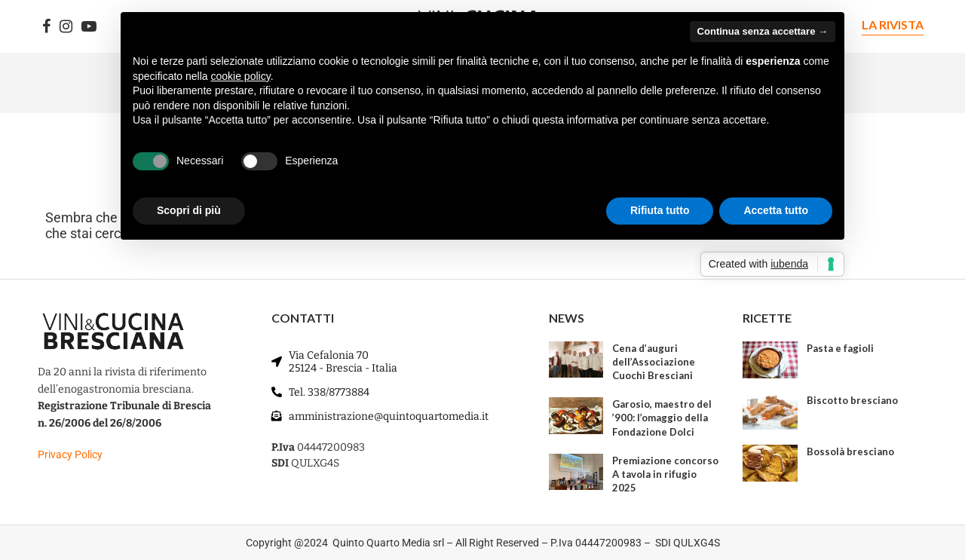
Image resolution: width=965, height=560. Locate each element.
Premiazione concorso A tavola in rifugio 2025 (665, 474)
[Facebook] (46, 26)
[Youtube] (89, 26)
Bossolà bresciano (850, 451)
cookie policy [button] (241, 76)
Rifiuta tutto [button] (660, 210)
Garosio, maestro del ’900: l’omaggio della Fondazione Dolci (662, 418)
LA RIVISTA (893, 24)
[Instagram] (66, 26)
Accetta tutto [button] (776, 210)
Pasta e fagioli (840, 348)
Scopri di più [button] (189, 210)
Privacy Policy (70, 454)
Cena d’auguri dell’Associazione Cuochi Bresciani (654, 362)
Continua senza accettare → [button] (763, 31)
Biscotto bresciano (852, 400)
